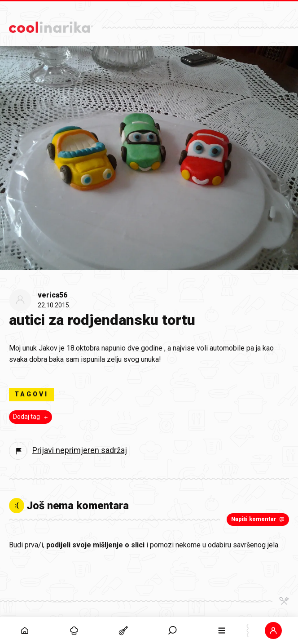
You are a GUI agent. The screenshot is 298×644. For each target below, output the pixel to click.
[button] (273, 631)
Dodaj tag (31, 417)
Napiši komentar (259, 519)
